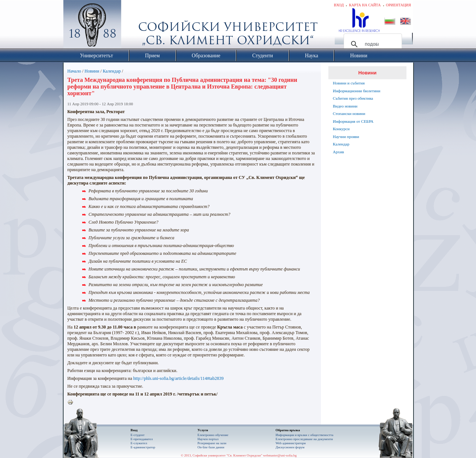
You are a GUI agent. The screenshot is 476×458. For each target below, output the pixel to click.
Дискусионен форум (290, 447)
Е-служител (139, 443)
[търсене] (372, 44)
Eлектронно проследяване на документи (304, 439)
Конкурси (341, 129)
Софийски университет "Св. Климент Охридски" (134, 26)
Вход (339, 5)
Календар (112, 71)
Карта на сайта (365, 5)
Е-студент (138, 435)
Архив (338, 152)
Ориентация (398, 5)
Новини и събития (349, 83)
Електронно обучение (213, 435)
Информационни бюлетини (357, 91)
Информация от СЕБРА (353, 121)
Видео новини (345, 106)
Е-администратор (143, 447)
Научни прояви (346, 137)
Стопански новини (349, 113)
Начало (74, 71)
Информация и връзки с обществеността (304, 435)
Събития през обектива (353, 98)
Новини (92, 71)
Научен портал (208, 439)
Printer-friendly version (72, 403)
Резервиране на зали (212, 443)
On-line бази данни (211, 447)
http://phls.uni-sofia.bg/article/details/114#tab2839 (178, 378)
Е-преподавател (142, 439)
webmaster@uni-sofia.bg (280, 455)
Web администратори (291, 443)
